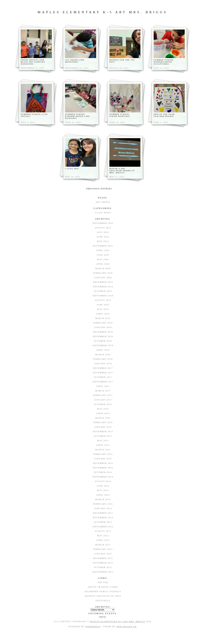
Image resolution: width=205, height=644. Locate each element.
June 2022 (103, 237)
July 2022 (103, 232)
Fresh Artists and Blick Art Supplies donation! (33, 62)
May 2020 (103, 259)
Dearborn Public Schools (103, 592)
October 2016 (103, 404)
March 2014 (103, 499)
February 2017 (103, 395)
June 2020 (103, 255)
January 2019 (103, 327)
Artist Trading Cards (103, 587)
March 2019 (103, 318)
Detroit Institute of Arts (103, 596)
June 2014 (103, 486)
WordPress (93, 627)
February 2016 (103, 422)
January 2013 (103, 554)
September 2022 (103, 223)
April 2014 (103, 495)
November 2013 (103, 518)
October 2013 (103, 522)
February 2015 (103, 454)
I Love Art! (72, 169)
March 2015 (103, 450)
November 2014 (103, 468)
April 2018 (103, 350)
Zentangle (103, 601)
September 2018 (103, 345)
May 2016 (103, 409)
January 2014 (103, 508)
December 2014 (103, 463)
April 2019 (103, 314)
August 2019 (103, 300)
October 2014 (103, 472)
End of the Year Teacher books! (164, 115)
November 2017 (103, 373)
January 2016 (103, 427)
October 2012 (103, 567)
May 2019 (103, 309)
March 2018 (103, 355)
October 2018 (103, 341)
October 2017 (103, 377)
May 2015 (103, 441)
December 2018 (103, 332)
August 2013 (103, 531)
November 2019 (103, 287)
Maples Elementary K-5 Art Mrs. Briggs (102, 12)
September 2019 (103, 296)
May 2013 (103, 536)
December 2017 (103, 368)
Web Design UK (127, 627)
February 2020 (103, 273)
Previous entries (99, 189)
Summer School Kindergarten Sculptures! (164, 62)
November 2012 (103, 563)
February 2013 (103, 549)
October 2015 (103, 436)
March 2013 (103, 545)
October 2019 (103, 291)
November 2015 (103, 432)
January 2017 (103, 400)
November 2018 (103, 336)
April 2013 (103, 540)
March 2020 (103, 269)
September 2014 (103, 477)
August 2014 (103, 481)
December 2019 (103, 282)
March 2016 (103, 418)
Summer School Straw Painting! (120, 115)
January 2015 (103, 459)
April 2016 (103, 413)
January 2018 (103, 364)
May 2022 (103, 241)
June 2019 (103, 305)
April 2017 (103, 386)
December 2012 (103, 558)
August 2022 (103, 228)
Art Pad (103, 582)
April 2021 (103, 250)
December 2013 (103, 513)
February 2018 (103, 359)
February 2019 (103, 323)
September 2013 (103, 527)
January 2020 (103, 278)
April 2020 (103, 264)
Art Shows (103, 202)
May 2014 (103, 490)
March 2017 (103, 391)
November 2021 (103, 246)
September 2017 (103, 382)
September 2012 (103, 572)
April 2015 (103, 445)
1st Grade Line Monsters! (75, 61)
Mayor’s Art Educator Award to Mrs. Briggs (122, 171)
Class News (103, 213)
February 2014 (103, 504)
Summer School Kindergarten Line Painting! (77, 116)
